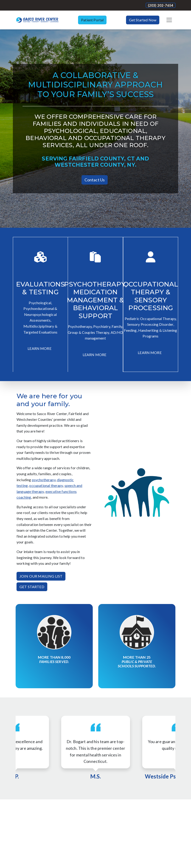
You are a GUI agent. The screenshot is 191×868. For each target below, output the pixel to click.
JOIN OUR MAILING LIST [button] (41, 576)
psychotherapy (44, 480)
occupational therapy (46, 485)
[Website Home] (37, 20)
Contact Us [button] (95, 180)
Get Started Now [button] (143, 20)
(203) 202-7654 (161, 5)
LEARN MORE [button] (39, 348)
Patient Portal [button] (92, 20)
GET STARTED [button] (32, 587)
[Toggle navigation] (169, 20)
